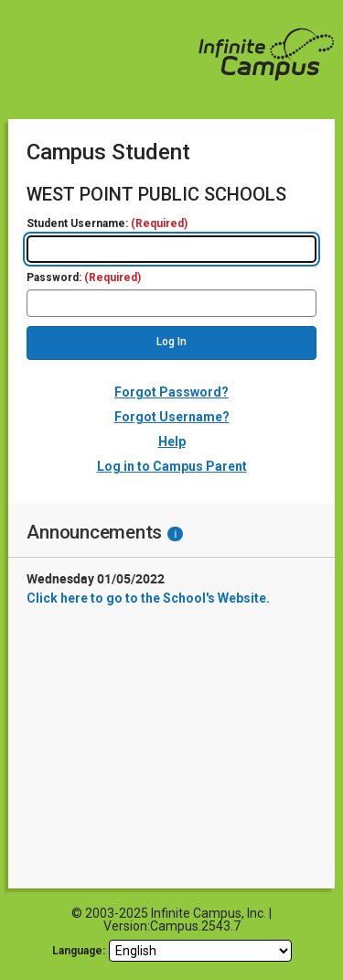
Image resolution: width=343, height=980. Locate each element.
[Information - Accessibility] (175, 534)
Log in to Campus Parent (172, 466)
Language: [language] (79, 951)
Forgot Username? (172, 417)
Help (172, 441)
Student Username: (107, 224)
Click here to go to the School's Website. (148, 598)
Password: (84, 278)
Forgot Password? (171, 392)
